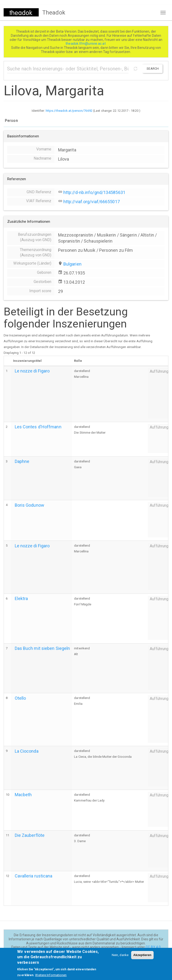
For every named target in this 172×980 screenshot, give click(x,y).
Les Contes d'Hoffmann (38, 427)
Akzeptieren (142, 958)
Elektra (21, 598)
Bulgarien (72, 264)
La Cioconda (27, 751)
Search (153, 69)
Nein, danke (120, 958)
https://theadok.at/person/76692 (69, 111)
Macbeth (23, 795)
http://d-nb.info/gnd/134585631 (94, 192)
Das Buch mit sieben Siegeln (42, 648)
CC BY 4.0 (153, 947)
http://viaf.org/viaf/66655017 (92, 202)
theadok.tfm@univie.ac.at (86, 44)
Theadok (54, 13)
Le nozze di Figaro (32, 371)
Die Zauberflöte (30, 835)
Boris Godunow (30, 505)
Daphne (22, 461)
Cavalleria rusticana (34, 876)
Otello (20, 698)
